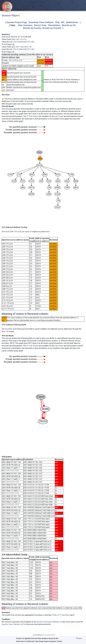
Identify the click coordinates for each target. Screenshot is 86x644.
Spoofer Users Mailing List (12, 624)
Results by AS (69, 25)
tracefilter (9, 329)
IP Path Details (32, 116)
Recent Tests (40, 25)
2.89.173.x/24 (21, 39)
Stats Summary (25, 25)
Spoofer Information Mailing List (49, 622)
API (63, 22)
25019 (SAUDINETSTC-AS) (24, 42)
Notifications (72, 22)
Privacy (79, 638)
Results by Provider (52, 28)
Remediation (54, 25)
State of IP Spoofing (61, 615)
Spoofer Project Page (17, 22)
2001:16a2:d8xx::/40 (24, 47)
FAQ (57, 22)
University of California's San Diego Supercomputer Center (39, 641)
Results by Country (32, 28)
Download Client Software (41, 22)
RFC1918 (13, 60)
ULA (20, 60)
